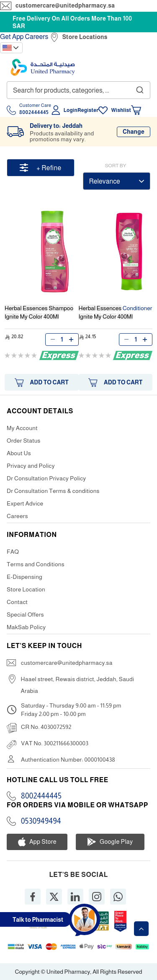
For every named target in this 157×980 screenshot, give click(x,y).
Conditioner (116, 312)
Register (88, 110)
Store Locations (85, 37)
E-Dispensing (24, 577)
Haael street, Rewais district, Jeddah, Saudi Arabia (78, 685)
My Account (22, 428)
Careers (37, 37)
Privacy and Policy (31, 466)
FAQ (13, 552)
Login (71, 110)
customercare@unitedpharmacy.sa (65, 5)
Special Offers (25, 614)
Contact (17, 602)
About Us (19, 453)
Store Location (26, 589)
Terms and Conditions (36, 564)
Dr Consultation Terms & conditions (53, 491)
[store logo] (43, 67)
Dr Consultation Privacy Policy (46, 478)
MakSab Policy (26, 627)
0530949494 (41, 821)
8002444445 (41, 796)
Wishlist (121, 110)
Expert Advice (25, 503)
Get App (12, 37)
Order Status (24, 441)
